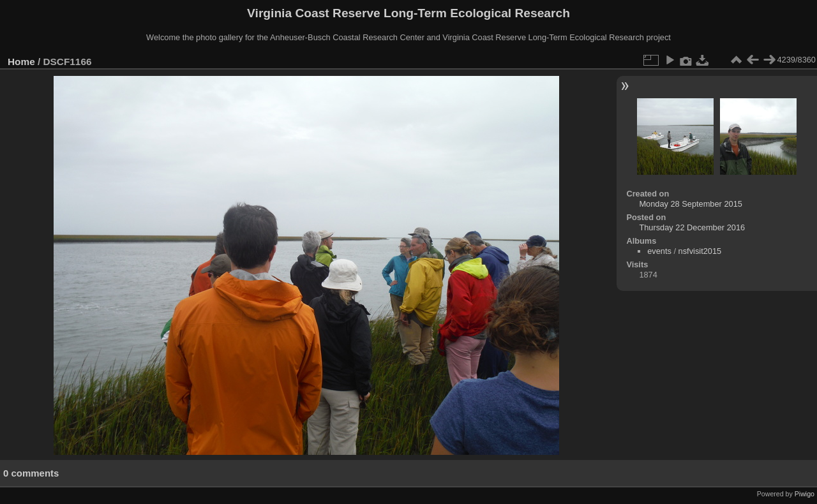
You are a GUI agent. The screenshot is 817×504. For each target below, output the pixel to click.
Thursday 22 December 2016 (692, 227)
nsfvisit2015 (700, 251)
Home (21, 62)
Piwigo (805, 494)
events (659, 251)
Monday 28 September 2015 (691, 204)
